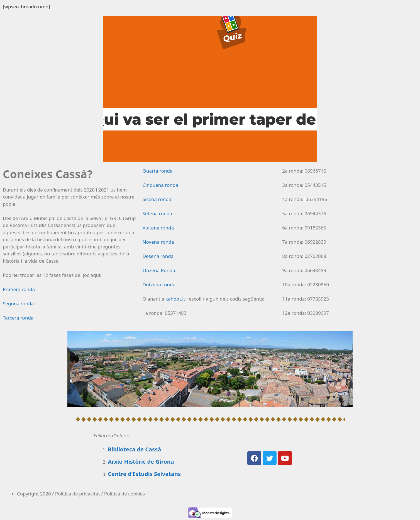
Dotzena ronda (159, 285)
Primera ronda (19, 289)
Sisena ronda (157, 199)
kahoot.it (175, 299)
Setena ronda (157, 213)
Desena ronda (158, 256)
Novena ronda (158, 242)
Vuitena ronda (158, 228)
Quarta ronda (158, 171)
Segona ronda (18, 303)
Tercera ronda (18, 318)
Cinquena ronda (160, 185)
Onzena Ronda (159, 270)
